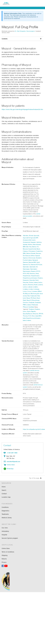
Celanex (25, 249)
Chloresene (32, 249)
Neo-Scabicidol (28, 298)
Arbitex (30, 242)
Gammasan (35, 267)
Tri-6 (41, 316)
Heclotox (26, 273)
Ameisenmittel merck (29, 238)
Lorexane (26, 293)
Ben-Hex (29, 244)
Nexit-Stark (37, 300)
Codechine (26, 251)
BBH (24, 244)
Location (5, 458)
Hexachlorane (27, 276)
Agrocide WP (35, 235)
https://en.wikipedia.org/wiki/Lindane (34, 431)
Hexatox (25, 280)
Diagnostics (5, 512)
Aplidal (25, 242)
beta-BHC (30, 318)
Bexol (39, 247)
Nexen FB (26, 300)
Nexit (31, 300)
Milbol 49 (32, 293)
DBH (32, 251)
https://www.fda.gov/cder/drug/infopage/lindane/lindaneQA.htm (22, 107)
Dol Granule (38, 253)
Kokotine (35, 285)
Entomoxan (26, 258)
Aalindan (26, 233)
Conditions (5, 508)
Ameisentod (27, 240)
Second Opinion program (10, 538)
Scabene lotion (34, 311)
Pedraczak (32, 307)
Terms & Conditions (8, 552)
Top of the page (35, 480)
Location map (6, 498)
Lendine (25, 287)
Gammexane (35, 269)
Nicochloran (32, 302)
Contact (4, 495)
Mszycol (38, 293)
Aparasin (34, 240)
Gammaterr (26, 269)
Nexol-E (25, 302)
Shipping (5, 555)
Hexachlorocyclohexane (30, 278)
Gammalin (38, 264)
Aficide (31, 233)
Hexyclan (30, 282)
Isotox (25, 285)
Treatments (5, 515)
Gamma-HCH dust (29, 264)
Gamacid (31, 260)
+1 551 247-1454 (12, 455)
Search (4, 492)
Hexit (24, 282)
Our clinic (5, 528)
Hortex (35, 282)
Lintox (31, 291)
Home (4, 488)
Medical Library (7, 518)
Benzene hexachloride (30, 247)
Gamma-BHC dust (29, 262)
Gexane (25, 271)
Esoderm (33, 258)
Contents (22, 39)
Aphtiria (39, 240)
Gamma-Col (39, 262)
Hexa (31, 273)
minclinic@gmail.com (14, 463)
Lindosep (26, 291)
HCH (35, 271)
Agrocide (36, 233)
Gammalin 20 (27, 267)
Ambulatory (5, 532)
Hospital (4, 535)
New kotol (36, 298)
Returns (4, 559)
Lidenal (36, 287)
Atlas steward (37, 242)
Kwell (40, 285)
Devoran (31, 253)
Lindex (37, 289)
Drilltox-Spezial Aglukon (30, 256)
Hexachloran (37, 273)
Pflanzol (38, 307)
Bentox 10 (36, 244)
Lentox (31, 287)
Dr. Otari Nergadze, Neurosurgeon (25, 31)
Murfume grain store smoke (31, 296)
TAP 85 (31, 316)
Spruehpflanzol (33, 314)
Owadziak (32, 305)
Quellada (26, 309)
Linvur (36, 291)
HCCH (30, 271)
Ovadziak (26, 305)
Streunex (26, 316)
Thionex (37, 316)
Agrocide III (26, 235)
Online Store (6, 549)
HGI (38, 271)
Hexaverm (32, 280)
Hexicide (38, 280)
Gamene (37, 260)
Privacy (4, 562)
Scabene (26, 311)
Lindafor (25, 289)
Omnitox (39, 302)
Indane (40, 282)
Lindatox (31, 289)
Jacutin (30, 285)
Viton (24, 318)
